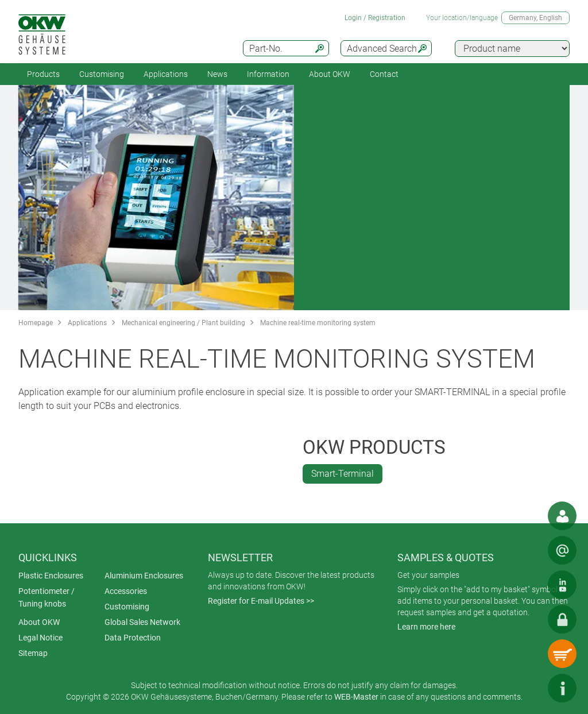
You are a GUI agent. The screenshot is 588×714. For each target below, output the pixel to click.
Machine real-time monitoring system (318, 323)
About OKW (39, 622)
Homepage (36, 323)
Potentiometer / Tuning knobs (47, 597)
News (217, 74)
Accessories (126, 591)
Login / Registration (375, 18)
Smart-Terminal (343, 474)
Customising (102, 74)
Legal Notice (40, 638)
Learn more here (426, 627)
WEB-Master (356, 697)
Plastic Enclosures (51, 576)
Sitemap (33, 653)
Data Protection (133, 638)
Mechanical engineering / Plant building (183, 323)
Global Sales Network (142, 622)
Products (43, 74)
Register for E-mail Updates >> (261, 601)
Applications (166, 74)
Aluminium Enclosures (144, 576)
